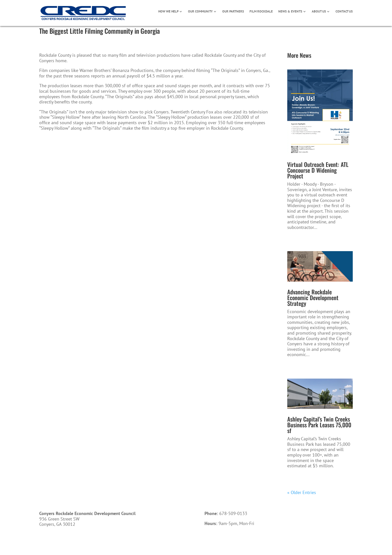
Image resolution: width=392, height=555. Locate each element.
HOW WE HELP (168, 12)
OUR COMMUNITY (200, 12)
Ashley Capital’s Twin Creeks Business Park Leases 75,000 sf (319, 425)
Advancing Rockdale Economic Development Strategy (313, 298)
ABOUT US (319, 12)
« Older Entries (302, 492)
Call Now (220, 541)
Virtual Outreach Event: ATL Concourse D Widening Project (318, 170)
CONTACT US (344, 12)
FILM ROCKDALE (261, 12)
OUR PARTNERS (233, 12)
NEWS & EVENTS (290, 12)
